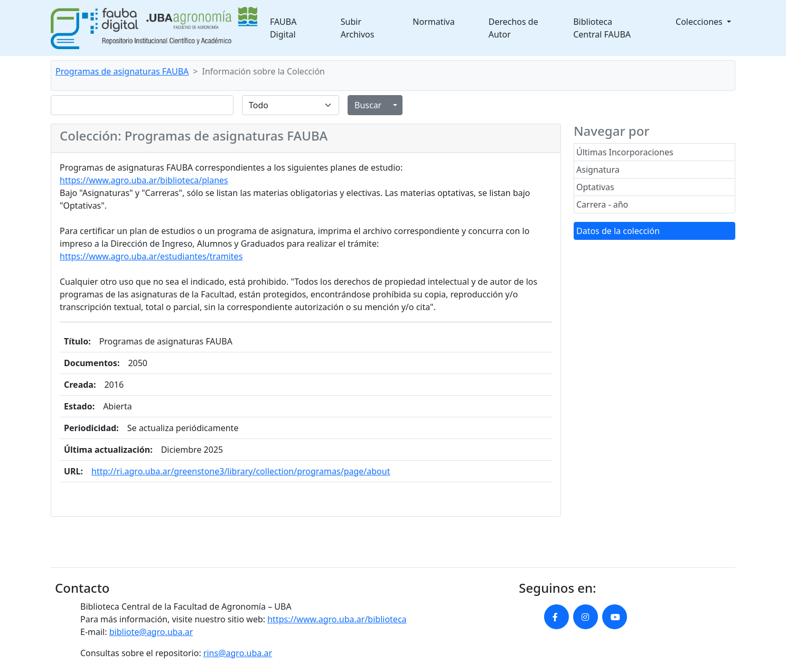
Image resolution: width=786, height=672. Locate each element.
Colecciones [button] (700, 22)
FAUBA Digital (283, 28)
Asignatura (598, 170)
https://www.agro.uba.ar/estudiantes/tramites (151, 256)
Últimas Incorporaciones (625, 152)
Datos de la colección (618, 231)
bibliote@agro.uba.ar (151, 632)
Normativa (433, 22)
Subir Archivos (358, 28)
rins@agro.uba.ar (238, 653)
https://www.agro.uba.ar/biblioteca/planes (144, 180)
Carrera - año (602, 204)
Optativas (595, 187)
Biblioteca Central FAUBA (602, 28)
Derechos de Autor (513, 28)
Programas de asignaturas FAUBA (122, 71)
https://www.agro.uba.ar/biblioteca (337, 619)
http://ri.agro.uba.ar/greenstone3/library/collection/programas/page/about (241, 471)
